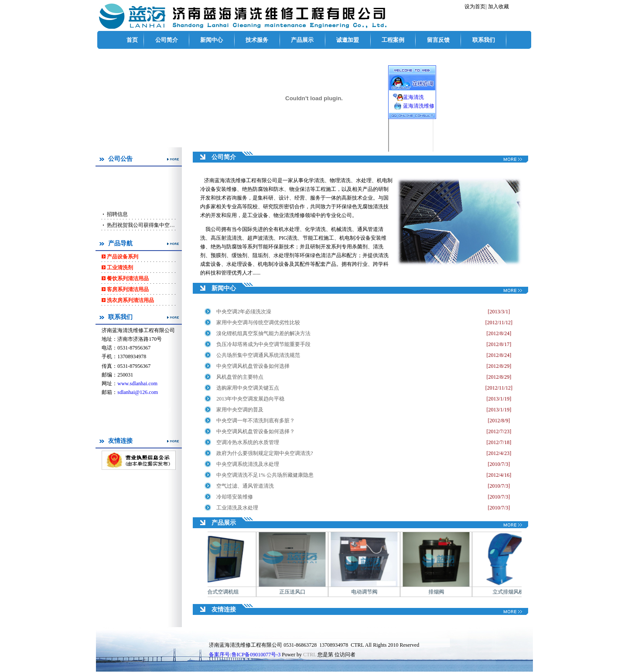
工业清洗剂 (120, 268)
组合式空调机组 (228, 592)
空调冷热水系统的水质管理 (248, 442)
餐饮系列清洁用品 (128, 278)
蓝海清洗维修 (419, 106)
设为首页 (475, 7)
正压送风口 (300, 592)
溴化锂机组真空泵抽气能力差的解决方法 (263, 333)
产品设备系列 (123, 257)
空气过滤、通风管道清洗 (245, 486)
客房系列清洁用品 (128, 289)
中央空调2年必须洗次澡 (244, 312)
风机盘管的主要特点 (240, 377)
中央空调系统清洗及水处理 (248, 464)
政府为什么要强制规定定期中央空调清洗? (265, 453)
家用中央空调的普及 (240, 410)
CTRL (310, 655)
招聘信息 (117, 222)
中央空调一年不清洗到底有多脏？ (256, 421)
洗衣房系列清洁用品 (130, 300)
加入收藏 (498, 7)
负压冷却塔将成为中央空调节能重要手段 (263, 344)
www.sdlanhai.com (137, 384)
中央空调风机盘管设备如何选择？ (256, 431)
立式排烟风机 (516, 592)
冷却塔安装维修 (235, 497)
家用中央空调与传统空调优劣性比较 (258, 322)
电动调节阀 (372, 592)
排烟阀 (444, 592)
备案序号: (245, 655)
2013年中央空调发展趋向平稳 (250, 399)
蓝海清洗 (413, 97)
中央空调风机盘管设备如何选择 (253, 366)
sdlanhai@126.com (138, 392)
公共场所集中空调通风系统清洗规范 (258, 355)
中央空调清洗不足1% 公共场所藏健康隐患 (265, 475)
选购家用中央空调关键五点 (248, 388)
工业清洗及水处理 (237, 508)
